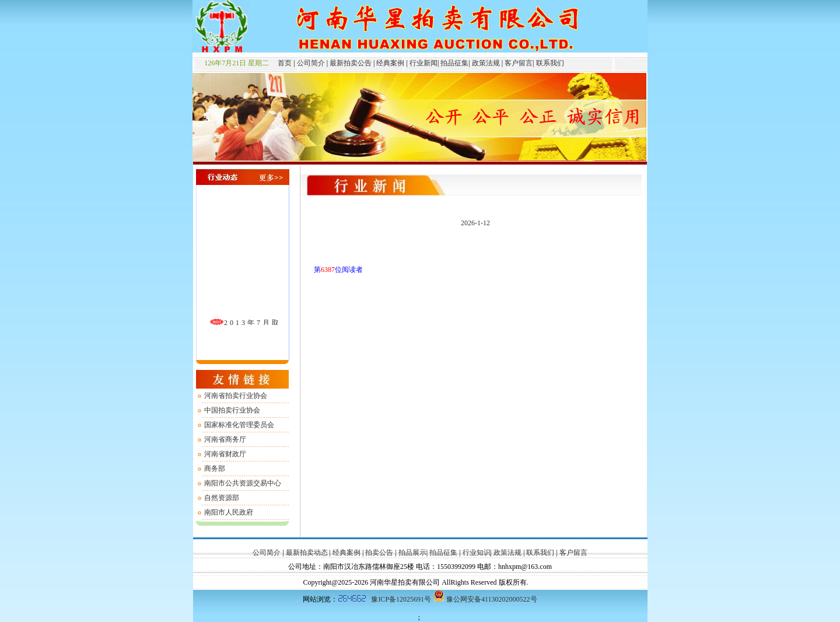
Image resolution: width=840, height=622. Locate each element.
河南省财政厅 (225, 454)
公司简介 (310, 63)
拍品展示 (412, 553)
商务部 (215, 469)
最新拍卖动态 (307, 553)
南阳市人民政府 (229, 512)
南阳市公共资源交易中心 (243, 483)
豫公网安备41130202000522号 (492, 599)
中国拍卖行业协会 (232, 410)
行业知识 (476, 553)
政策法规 (485, 63)
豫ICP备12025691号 (401, 599)
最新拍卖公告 (351, 63)
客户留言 (518, 63)
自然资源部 (222, 498)
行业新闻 (423, 63)
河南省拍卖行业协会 (236, 396)
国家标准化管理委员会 (239, 425)
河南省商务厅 (225, 439)
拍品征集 (454, 63)
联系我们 (549, 63)
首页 (281, 63)
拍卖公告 (379, 553)
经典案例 (390, 63)
